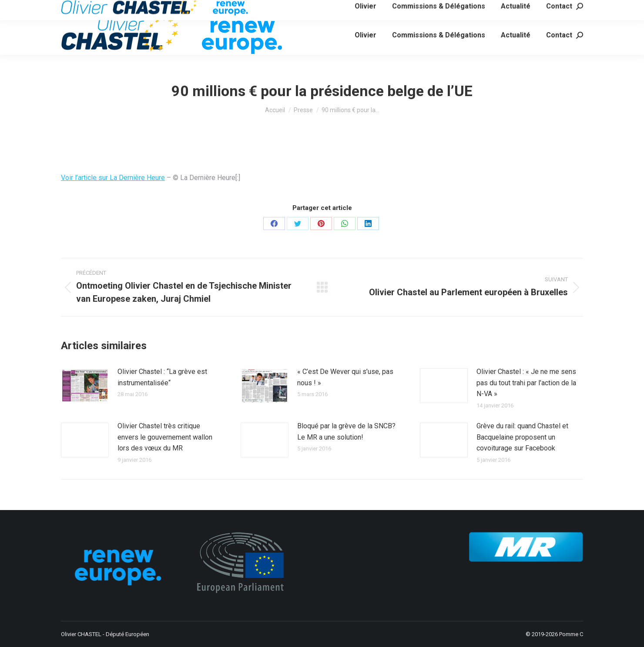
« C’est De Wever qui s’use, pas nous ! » (345, 377)
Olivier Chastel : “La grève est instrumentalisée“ (162, 377)
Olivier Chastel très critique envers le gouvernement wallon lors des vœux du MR (165, 437)
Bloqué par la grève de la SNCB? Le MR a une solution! (346, 432)
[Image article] (85, 386)
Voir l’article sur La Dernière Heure (113, 178)
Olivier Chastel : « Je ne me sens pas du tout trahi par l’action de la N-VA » (526, 383)
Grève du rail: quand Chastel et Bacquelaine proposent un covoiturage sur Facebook (522, 437)
